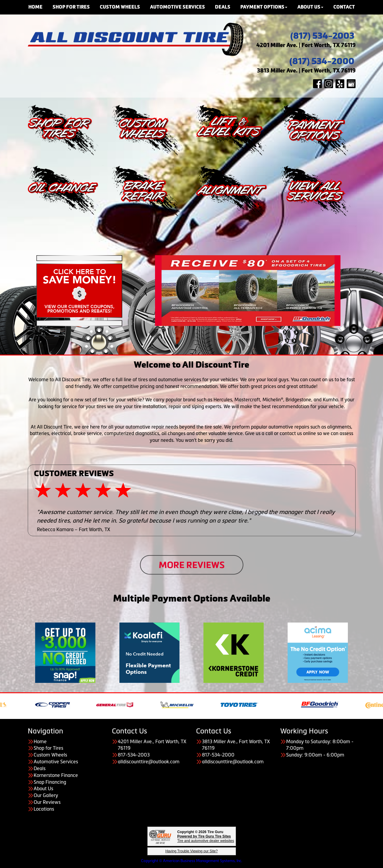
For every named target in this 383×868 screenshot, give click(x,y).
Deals (40, 768)
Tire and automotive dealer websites (206, 839)
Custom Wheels (50, 755)
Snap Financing (50, 782)
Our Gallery (46, 795)
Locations (44, 809)
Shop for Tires (48, 748)
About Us (43, 788)
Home (40, 741)
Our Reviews (47, 802)
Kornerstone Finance (56, 775)
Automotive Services (56, 762)
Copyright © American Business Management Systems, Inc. (192, 861)
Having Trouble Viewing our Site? (191, 851)
